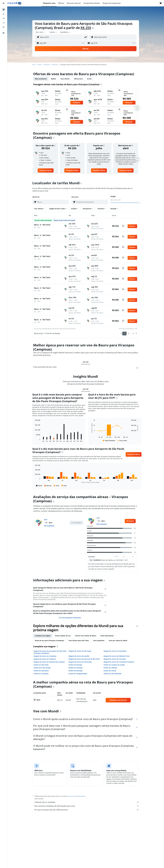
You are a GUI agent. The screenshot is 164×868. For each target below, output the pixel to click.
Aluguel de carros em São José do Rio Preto (84, 659)
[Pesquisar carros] (4, 18)
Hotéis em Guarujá (75, 665)
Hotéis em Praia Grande (42, 668)
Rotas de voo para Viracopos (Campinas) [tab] (50, 640)
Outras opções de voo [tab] (63, 636)
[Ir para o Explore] (4, 27)
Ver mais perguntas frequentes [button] (70, 618)
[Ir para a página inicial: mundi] (15, 3)
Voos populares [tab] (99, 640)
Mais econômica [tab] (41, 79)
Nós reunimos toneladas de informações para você (87, 806)
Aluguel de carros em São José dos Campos (49, 662)
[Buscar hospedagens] (4, 14)
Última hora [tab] (78, 79)
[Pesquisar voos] (4, 10)
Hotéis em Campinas (41, 674)
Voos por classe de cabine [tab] (118, 640)
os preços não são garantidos (77, 796)
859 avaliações (49, 526)
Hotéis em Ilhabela (110, 668)
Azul (46, 519)
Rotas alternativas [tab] (107, 636)
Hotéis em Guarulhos (41, 671)
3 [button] (133, 333)
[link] (46, 170)
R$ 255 (86, 28)
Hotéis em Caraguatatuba (78, 674)
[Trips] (4, 33)
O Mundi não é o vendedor (87, 802)
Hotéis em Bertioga (75, 671)
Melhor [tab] (53, 79)
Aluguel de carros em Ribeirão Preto (117, 656)
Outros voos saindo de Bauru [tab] (86, 636)
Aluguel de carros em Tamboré (45, 659)
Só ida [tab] (89, 79)
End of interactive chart (34, 440)
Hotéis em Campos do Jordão (114, 665)
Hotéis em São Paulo (41, 665)
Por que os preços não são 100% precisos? (87, 810)
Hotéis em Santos (110, 671)
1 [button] (124, 333)
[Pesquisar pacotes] (4, 23)
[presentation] (93, 28)
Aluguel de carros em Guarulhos (115, 651)
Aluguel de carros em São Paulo (80, 651)
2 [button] (129, 333)
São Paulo (47, 65)
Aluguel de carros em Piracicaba (80, 662)
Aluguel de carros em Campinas (45, 656)
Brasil (40, 65)
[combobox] (40, 32)
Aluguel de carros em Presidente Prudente (119, 662)
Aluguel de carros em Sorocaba (115, 659)
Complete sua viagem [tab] (43, 636)
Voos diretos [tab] (65, 79)
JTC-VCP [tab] (86, 362)
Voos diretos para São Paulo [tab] (79, 640)
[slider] (140, 203)
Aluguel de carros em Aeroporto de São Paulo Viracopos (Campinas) (50, 652)
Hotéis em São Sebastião (112, 674)
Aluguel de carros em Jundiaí (79, 656)
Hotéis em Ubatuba (76, 668)
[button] (4, 3)
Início (34, 65)
